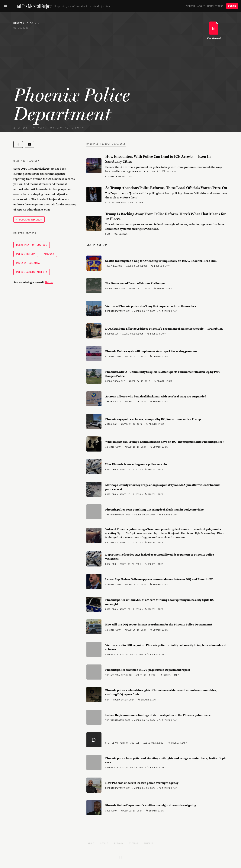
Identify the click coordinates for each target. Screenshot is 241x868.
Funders (149, 843)
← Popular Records (29, 219)
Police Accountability (32, 272)
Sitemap (133, 843)
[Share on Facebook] (18, 144)
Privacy (119, 843)
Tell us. (49, 282)
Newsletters (215, 6)
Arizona (49, 254)
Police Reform (26, 254)
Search (190, 6)
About (201, 6)
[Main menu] (6, 6)
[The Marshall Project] (33, 6)
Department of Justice (32, 245)
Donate (232, 6)
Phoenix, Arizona (28, 263)
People (104, 843)
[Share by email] (29, 144)
